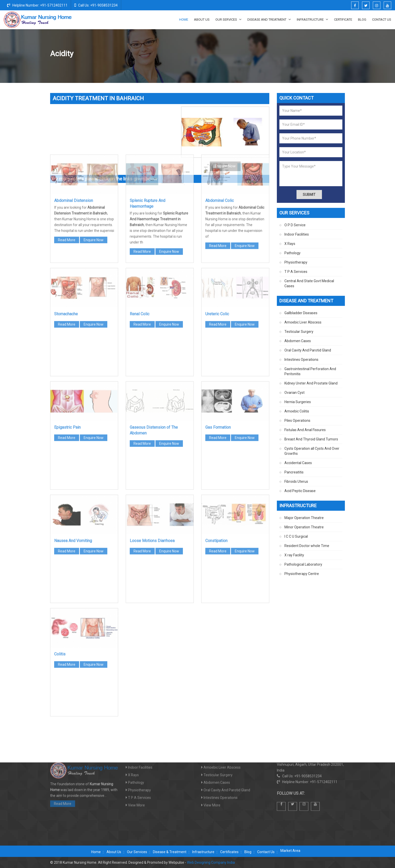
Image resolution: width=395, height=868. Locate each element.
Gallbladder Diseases (301, 313)
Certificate (343, 20)
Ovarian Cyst (294, 393)
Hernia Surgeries (298, 402)
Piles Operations (297, 421)
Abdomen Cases (318, 54)
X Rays (290, 244)
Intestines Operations (301, 360)
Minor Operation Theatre (304, 527)
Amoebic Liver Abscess (303, 322)
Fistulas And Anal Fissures (305, 430)
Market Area (290, 851)
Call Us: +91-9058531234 (96, 5)
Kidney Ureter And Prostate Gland (311, 383)
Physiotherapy (296, 262)
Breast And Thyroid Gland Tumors (311, 439)
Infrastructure (312, 19)
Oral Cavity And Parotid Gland (308, 350)
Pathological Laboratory (303, 564)
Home (184, 20)
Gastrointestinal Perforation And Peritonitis (310, 371)
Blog (362, 20)
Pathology (292, 253)
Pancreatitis (294, 472)
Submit (309, 195)
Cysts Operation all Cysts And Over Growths (312, 451)
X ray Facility (294, 555)
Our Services (228, 19)
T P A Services (296, 272)
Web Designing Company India (211, 862)
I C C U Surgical (296, 536)
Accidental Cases (298, 463)
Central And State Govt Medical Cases (309, 283)
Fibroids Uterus (296, 481)
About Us (202, 20)
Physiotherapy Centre (302, 574)
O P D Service (295, 225)
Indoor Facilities (297, 234)
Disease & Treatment (170, 852)
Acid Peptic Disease (300, 491)
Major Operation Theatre (304, 518)
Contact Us (382, 20)
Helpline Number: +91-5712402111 (37, 5)
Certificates (229, 852)
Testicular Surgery (299, 332)
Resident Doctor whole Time (307, 546)
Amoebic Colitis (297, 411)
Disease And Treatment (269, 19)
